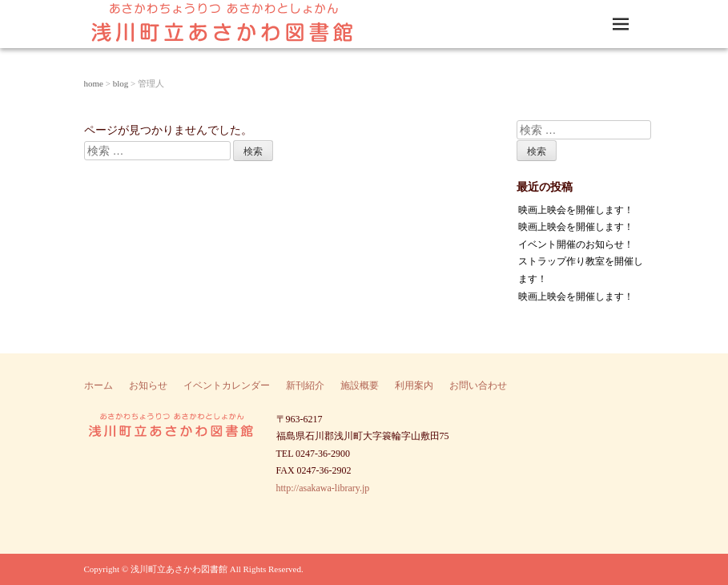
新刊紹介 (305, 385)
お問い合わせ (478, 385)
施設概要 (360, 385)
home (94, 83)
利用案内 (414, 385)
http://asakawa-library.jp (323, 488)
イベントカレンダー (227, 385)
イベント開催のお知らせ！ (576, 244)
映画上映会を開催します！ (576, 210)
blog (121, 83)
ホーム (99, 385)
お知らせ (148, 385)
